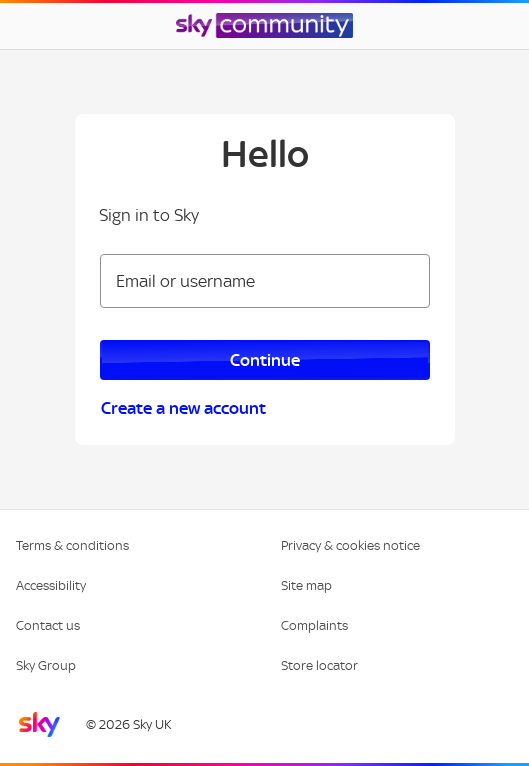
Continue (265, 360)
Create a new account (183, 408)
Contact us (48, 625)
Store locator (319, 665)
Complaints (314, 625)
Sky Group (46, 665)
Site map (306, 585)
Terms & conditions (72, 545)
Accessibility (51, 585)
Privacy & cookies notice (350, 545)
